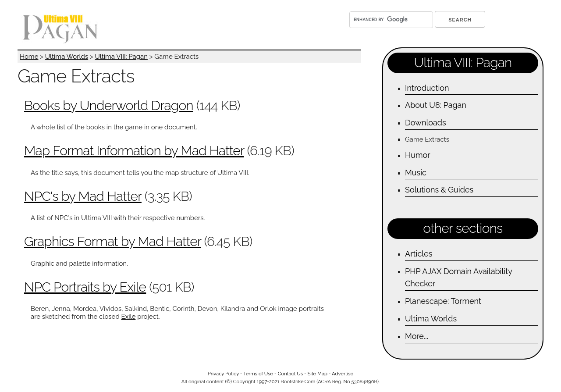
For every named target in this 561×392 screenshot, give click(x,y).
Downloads (426, 123)
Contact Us (290, 374)
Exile (129, 317)
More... (417, 336)
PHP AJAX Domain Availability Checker (459, 278)
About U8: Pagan (436, 105)
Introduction (427, 88)
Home (29, 57)
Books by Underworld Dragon (109, 105)
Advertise (343, 374)
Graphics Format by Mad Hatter (113, 241)
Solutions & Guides (439, 190)
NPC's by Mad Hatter (83, 196)
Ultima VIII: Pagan (121, 57)
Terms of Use (258, 374)
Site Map (318, 374)
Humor (418, 155)
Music (416, 173)
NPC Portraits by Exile (85, 287)
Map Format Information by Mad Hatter (134, 151)
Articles (419, 254)
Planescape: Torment (443, 301)
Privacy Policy (223, 374)
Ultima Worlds (67, 57)
